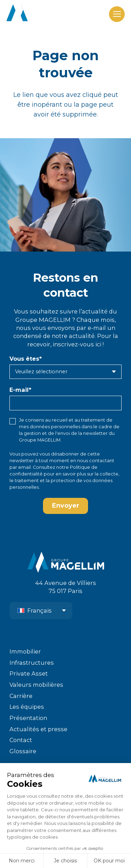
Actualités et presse (38, 729)
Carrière (21, 696)
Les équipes (27, 707)
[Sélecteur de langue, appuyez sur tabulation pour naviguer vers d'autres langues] (41, 611)
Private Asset (29, 673)
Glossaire (23, 751)
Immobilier (25, 651)
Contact (21, 740)
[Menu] (117, 14)
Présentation (28, 718)
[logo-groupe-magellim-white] (45, 14)
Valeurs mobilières (36, 685)
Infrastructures (32, 663)
